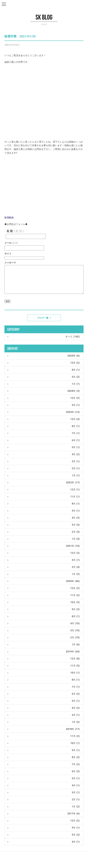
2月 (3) (44, 532)
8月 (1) (44, 370)
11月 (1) (44, 497)
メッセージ (10, 263)
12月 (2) (44, 363)
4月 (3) (44, 518)
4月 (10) (44, 623)
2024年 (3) (44, 391)
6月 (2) (44, 694)
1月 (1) (44, 384)
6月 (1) (44, 440)
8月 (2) (44, 757)
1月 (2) (44, 722)
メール (11, 243)
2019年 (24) (44, 652)
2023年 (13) (44, 412)
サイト (8, 254)
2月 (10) (44, 637)
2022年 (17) (44, 483)
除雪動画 (9, 218)
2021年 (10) (44, 546)
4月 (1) (44, 785)
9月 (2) (44, 609)
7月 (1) (44, 433)
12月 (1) (44, 490)
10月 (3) (44, 602)
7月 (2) (44, 764)
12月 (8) (44, 659)
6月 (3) (44, 771)
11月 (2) (44, 595)
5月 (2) (44, 377)
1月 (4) (44, 539)
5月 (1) (44, 405)
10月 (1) (44, 673)
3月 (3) (44, 525)
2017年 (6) (44, 814)
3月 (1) (44, 461)
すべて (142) (44, 337)
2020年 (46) (44, 581)
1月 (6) (44, 645)
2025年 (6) (44, 356)
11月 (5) (44, 666)
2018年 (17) (44, 729)
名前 (15, 231)
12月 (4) (44, 419)
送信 (7, 301)
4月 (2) (44, 454)
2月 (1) (44, 468)
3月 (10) (44, 630)
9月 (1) (44, 750)
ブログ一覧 (44, 318)
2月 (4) (44, 567)
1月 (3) (44, 574)
